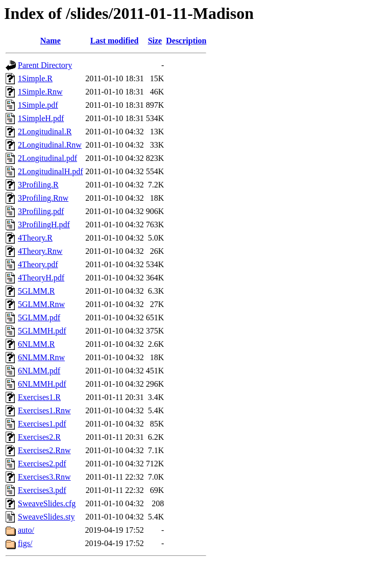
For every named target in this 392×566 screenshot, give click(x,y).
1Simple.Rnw (40, 92)
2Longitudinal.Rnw (50, 145)
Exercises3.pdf (42, 490)
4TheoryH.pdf (41, 278)
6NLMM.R (36, 344)
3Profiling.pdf (41, 211)
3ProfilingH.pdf (44, 225)
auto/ (26, 530)
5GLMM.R (36, 291)
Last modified (115, 41)
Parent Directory (45, 65)
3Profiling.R (38, 185)
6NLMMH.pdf (42, 384)
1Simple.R (35, 78)
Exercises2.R (39, 437)
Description (186, 41)
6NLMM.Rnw (41, 357)
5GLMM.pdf (39, 317)
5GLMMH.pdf (42, 331)
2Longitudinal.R (45, 132)
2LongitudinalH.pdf (51, 171)
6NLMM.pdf (39, 371)
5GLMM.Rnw (41, 304)
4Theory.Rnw (40, 251)
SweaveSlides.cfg (47, 503)
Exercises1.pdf (42, 424)
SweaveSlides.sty (46, 517)
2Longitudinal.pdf (47, 158)
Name (51, 41)
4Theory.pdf (38, 264)
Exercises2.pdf (42, 464)
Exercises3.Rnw (44, 477)
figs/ (25, 543)
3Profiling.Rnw (43, 198)
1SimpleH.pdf (41, 118)
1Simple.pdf (38, 105)
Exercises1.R (39, 397)
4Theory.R (35, 238)
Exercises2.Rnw (44, 450)
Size (155, 41)
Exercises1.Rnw (44, 410)
